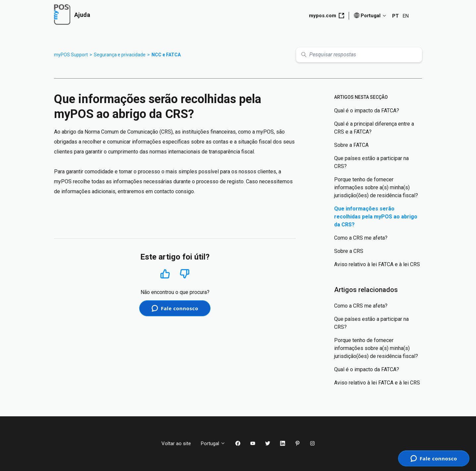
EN (406, 16)
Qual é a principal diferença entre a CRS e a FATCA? (374, 128)
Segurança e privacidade (120, 55)
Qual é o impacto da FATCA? (367, 111)
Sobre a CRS (349, 251)
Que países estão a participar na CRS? (371, 162)
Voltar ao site (176, 443)
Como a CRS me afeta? (361, 238)
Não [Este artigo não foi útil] (185, 274)
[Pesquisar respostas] (359, 55)
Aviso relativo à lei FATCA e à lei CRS (377, 264)
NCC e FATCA (166, 55)
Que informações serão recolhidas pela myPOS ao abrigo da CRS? (376, 217)
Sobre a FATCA (351, 145)
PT (395, 16)
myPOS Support (71, 55)
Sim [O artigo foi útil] (165, 274)
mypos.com (327, 16)
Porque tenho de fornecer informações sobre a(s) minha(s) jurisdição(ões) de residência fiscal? (376, 187)
